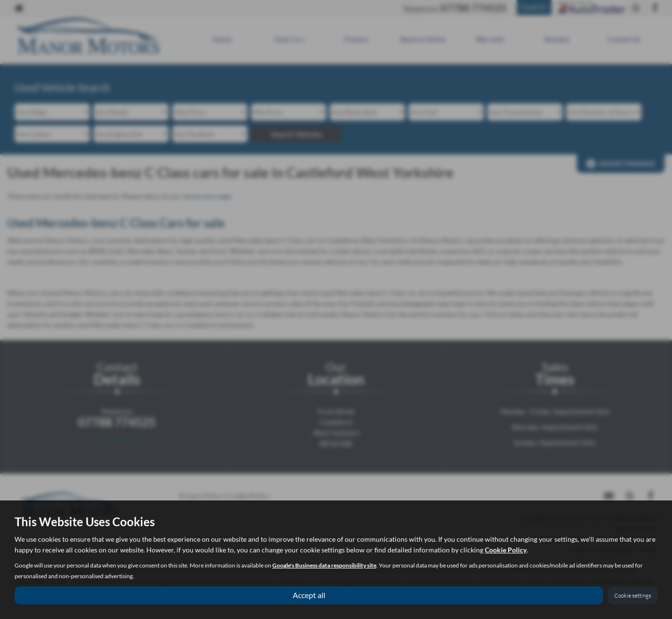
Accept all (309, 595)
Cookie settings (633, 595)
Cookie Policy (506, 550)
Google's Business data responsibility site (324, 565)
